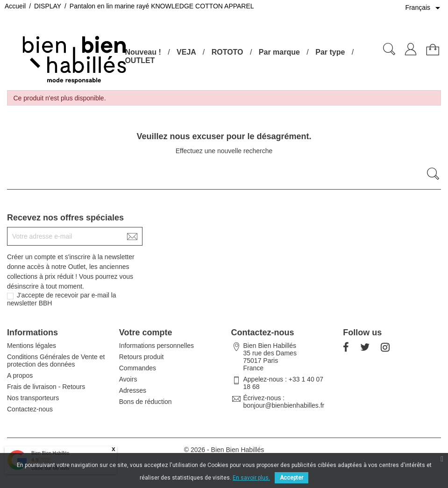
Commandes (138, 368)
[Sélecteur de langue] (424, 8)
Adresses (133, 390)
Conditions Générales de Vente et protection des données (56, 361)
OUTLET (140, 60)
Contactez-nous (30, 409)
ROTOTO (228, 52)
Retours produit (142, 357)
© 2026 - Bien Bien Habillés (224, 450)
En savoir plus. (251, 478)
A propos (20, 375)
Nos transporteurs (33, 398)
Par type (330, 52)
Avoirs (128, 379)
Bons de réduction (146, 402)
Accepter (292, 478)
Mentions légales (32, 346)
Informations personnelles (156, 346)
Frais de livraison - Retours (46, 387)
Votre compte (146, 332)
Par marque (279, 52)
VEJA (186, 52)
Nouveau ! (143, 52)
